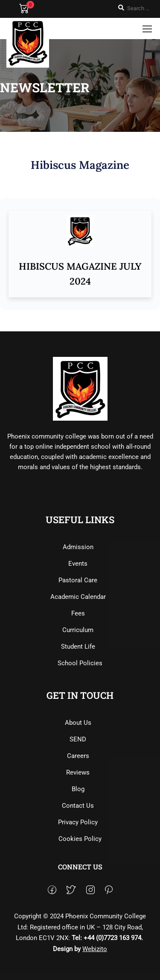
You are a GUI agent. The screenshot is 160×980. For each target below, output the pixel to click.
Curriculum (78, 630)
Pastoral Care (78, 580)
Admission (78, 547)
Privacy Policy (78, 822)
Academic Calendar (78, 597)
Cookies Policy (80, 839)
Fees (78, 613)
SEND (78, 739)
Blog (78, 789)
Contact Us (78, 806)
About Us (78, 723)
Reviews (78, 772)
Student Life (78, 647)
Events (78, 564)
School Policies (80, 663)
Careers (78, 756)
